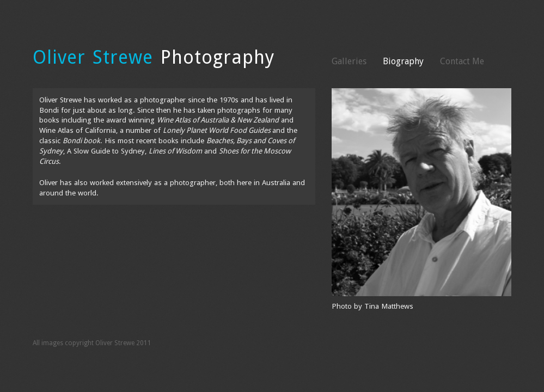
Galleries (349, 61)
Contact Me (462, 61)
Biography (403, 61)
